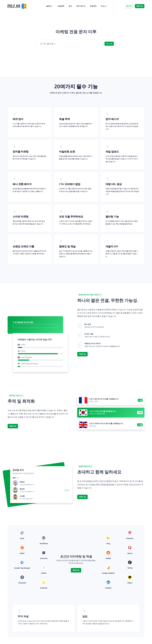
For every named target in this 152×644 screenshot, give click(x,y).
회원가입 (140, 6)
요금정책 (61, 6)
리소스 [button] (104, 6)
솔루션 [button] (49, 6)
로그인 (129, 6)
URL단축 (109, 44)
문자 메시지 (81, 6)
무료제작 (93, 6)
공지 (70, 6)
